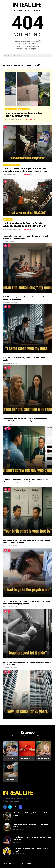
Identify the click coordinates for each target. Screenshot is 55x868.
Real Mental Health (11, 165)
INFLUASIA (11, 865)
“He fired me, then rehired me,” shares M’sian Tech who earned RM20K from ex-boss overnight (25, 420)
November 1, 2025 (8, 241)
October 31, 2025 (8, 302)
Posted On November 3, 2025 (12, 229)
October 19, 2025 (8, 668)
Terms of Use (28, 863)
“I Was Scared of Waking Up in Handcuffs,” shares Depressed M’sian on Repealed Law (25, 170)
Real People (24, 109)
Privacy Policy (19, 863)
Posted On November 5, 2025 (12, 175)
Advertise (5, 863)
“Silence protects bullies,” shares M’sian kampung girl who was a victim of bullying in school (26, 603)
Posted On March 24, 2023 (13, 119)
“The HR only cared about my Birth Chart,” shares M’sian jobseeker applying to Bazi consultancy (25, 481)
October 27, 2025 (8, 424)
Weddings (8, 219)
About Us (12, 863)
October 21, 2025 (8, 607)
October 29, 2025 (8, 363)
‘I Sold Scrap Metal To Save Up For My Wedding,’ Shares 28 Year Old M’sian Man (24, 225)
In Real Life (30, 865)
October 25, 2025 (8, 485)
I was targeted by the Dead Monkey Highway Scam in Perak (23, 114)
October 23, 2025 (8, 546)
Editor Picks (11, 109)
